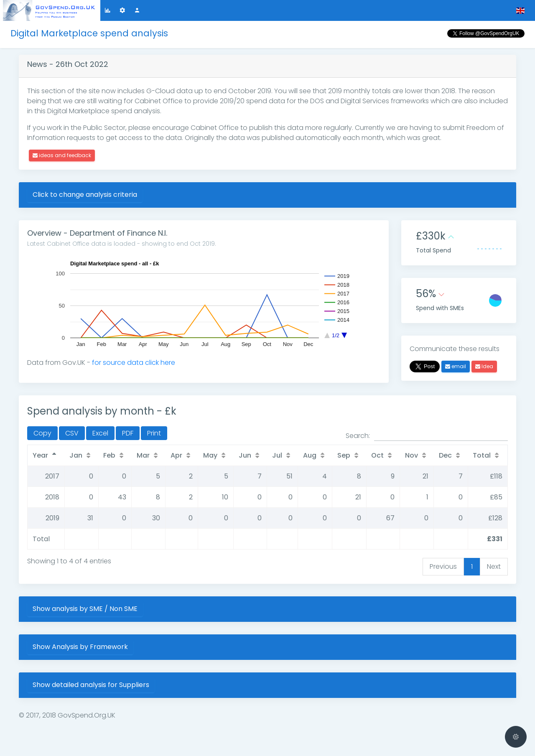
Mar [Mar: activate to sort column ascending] (143, 455)
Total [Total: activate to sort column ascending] (482, 455)
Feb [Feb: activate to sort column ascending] (109, 455)
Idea (484, 366)
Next (494, 566)
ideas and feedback (62, 155)
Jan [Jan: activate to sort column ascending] (76, 455)
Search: (427, 436)
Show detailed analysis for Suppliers (91, 685)
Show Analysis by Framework (80, 647)
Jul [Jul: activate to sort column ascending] (277, 455)
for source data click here (134, 363)
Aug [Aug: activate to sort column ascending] (310, 455)
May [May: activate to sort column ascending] (210, 455)
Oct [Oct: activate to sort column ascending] (377, 455)
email (456, 366)
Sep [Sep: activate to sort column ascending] (344, 455)
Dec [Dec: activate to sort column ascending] (445, 455)
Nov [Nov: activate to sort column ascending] (411, 455)
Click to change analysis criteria (85, 195)
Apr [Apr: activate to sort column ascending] (176, 455)
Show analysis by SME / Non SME (85, 609)
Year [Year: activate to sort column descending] (40, 455)
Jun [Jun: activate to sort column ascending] (245, 455)
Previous (443, 566)
